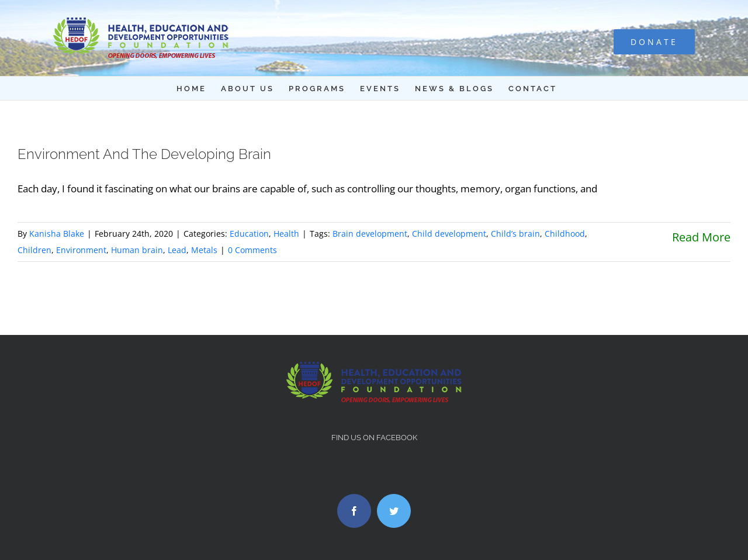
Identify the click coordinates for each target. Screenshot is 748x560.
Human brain (137, 250)
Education (249, 234)
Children (34, 250)
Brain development (370, 234)
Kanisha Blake (57, 234)
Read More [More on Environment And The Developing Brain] (701, 237)
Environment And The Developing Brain (144, 154)
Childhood (565, 234)
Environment (81, 250)
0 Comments (252, 250)
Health (286, 234)
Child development (449, 234)
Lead (177, 250)
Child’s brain (515, 234)
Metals (204, 250)
